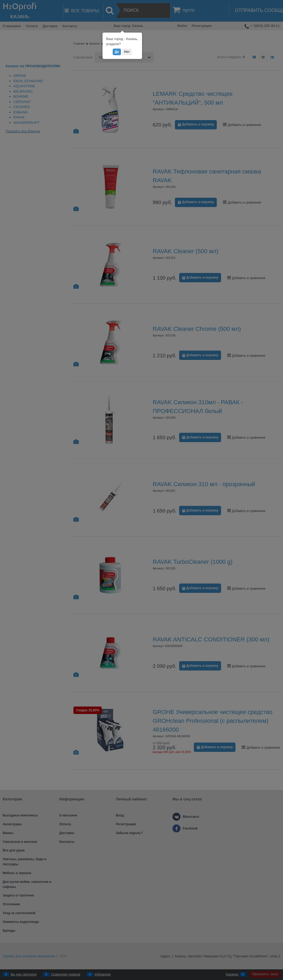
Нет (127, 52)
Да (117, 52)
